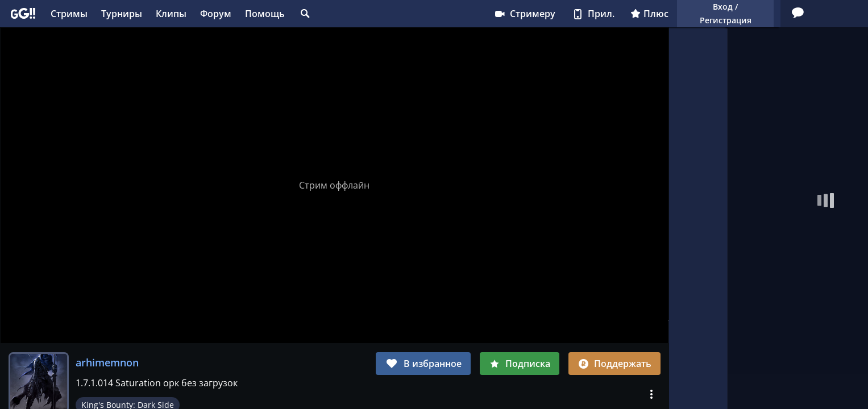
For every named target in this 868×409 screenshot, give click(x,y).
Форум (216, 14)
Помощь (265, 14)
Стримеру (413, 14)
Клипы (171, 14)
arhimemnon (107, 362)
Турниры (122, 14)
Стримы (69, 14)
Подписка (520, 364)
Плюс (538, 14)
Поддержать (614, 364)
